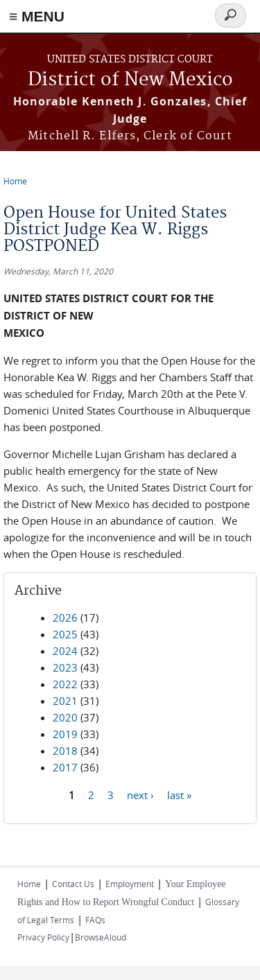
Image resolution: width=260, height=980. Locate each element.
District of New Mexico (130, 80)
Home (15, 181)
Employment (130, 884)
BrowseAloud (101, 937)
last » (179, 794)
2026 (65, 618)
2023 (65, 667)
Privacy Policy (43, 937)
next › (140, 794)
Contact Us (73, 884)
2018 (65, 751)
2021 (65, 701)
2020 (65, 717)
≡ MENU (37, 16)
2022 (65, 684)
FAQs (95, 920)
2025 (65, 634)
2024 (65, 651)
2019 (65, 734)
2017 (65, 767)
